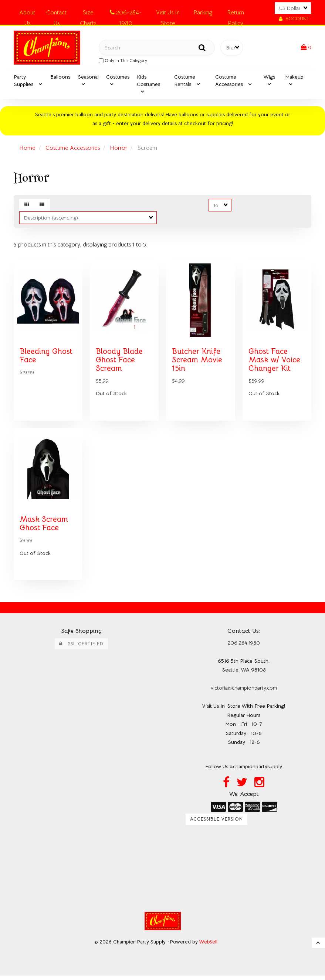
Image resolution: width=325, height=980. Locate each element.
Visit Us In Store (168, 14)
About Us (27, 14)
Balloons (60, 77)
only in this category (123, 61)
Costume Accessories (73, 149)
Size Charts (88, 14)
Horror (119, 149)
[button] (306, 48)
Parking (203, 13)
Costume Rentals (185, 81)
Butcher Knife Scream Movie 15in (197, 362)
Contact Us (56, 14)
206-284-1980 (126, 14)
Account (294, 19)
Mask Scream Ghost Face (44, 528)
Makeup (294, 77)
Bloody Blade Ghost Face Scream (119, 362)
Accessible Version (216, 824)
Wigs (269, 77)
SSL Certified (81, 648)
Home (27, 149)
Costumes (118, 77)
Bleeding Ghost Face (46, 358)
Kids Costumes (148, 81)
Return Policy (236, 14)
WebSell (208, 946)
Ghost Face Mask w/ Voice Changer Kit (275, 362)
